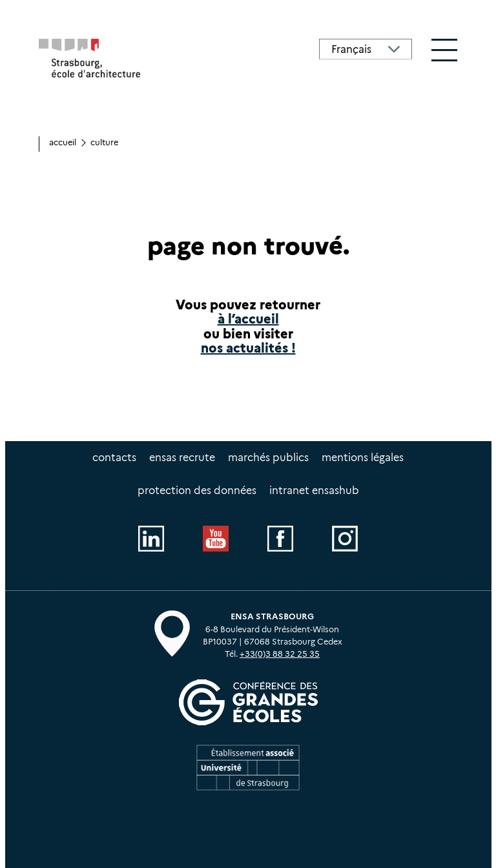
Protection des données (197, 491)
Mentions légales (363, 458)
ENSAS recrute (182, 458)
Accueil (63, 142)
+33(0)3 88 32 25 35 (280, 654)
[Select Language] (366, 49)
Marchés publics (268, 458)
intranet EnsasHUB (314, 491)
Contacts (114, 458)
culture (104, 142)
